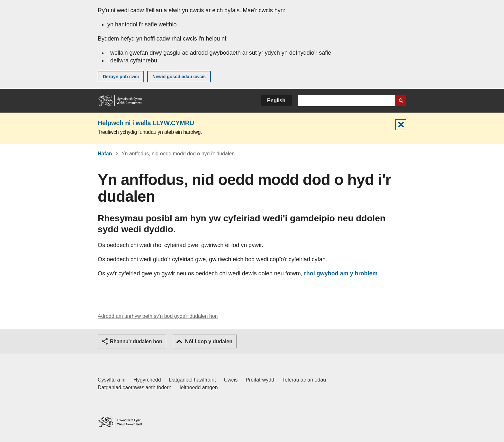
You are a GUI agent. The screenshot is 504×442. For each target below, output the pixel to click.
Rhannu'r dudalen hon (136, 341)
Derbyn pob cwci (121, 77)
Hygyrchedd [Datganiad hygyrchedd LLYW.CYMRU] (147, 380)
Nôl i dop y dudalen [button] (209, 341)
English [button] (276, 101)
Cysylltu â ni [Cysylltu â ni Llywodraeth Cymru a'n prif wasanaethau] (112, 380)
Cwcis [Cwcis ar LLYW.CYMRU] (231, 380)
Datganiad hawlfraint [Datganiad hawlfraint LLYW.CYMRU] (193, 380)
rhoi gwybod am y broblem (341, 273)
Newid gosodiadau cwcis (179, 77)
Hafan (105, 154)
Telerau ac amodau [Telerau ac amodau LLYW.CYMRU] (304, 380)
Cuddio (401, 125)
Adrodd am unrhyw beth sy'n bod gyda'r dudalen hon (158, 316)
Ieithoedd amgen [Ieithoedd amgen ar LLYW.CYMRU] (199, 387)
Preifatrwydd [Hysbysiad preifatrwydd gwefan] (260, 380)
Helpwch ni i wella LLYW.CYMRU (146, 123)
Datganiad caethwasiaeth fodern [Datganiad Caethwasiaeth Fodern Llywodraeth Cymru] (135, 387)
